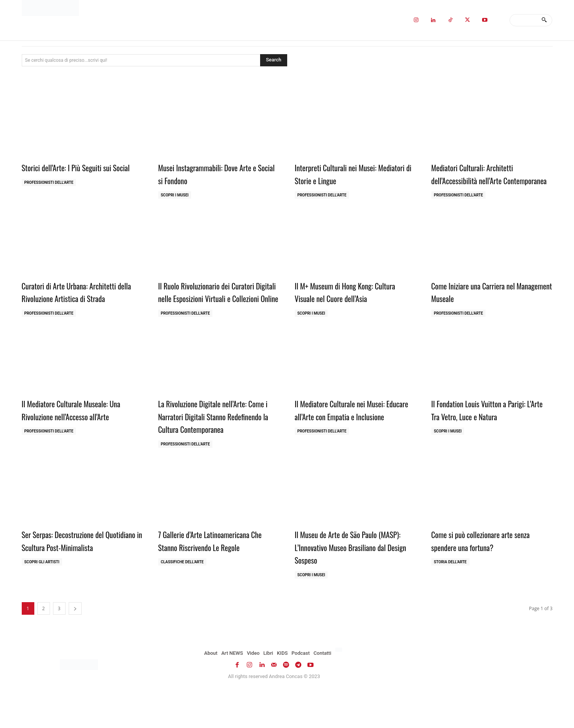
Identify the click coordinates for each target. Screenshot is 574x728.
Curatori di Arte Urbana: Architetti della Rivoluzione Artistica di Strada (80, 304)
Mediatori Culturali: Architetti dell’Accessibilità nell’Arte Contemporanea (480, 180)
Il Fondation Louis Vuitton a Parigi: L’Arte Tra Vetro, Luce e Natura (488, 435)
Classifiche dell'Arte (182, 600)
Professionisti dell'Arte (49, 195)
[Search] (544, 20)
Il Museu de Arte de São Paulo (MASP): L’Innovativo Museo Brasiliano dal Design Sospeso (344, 585)
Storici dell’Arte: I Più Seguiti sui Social (75, 174)
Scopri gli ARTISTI (42, 613)
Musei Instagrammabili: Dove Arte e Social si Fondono (217, 174)
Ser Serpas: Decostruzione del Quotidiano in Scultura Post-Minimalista (71, 585)
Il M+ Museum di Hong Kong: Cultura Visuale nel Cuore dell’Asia (355, 304)
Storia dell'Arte (450, 600)
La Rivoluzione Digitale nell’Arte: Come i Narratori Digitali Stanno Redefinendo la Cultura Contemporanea (211, 448)
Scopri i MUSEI (175, 195)
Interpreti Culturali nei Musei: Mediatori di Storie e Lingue (344, 174)
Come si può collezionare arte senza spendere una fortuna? (490, 579)
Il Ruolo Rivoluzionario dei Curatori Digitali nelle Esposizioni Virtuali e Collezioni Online (216, 311)
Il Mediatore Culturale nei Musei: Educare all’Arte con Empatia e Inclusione (349, 441)
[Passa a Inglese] (340, 688)
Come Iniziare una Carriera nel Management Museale (481, 304)
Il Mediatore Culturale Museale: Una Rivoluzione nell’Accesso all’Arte (81, 435)
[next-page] (75, 647)
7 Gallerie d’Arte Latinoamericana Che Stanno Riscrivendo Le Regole (214, 579)
